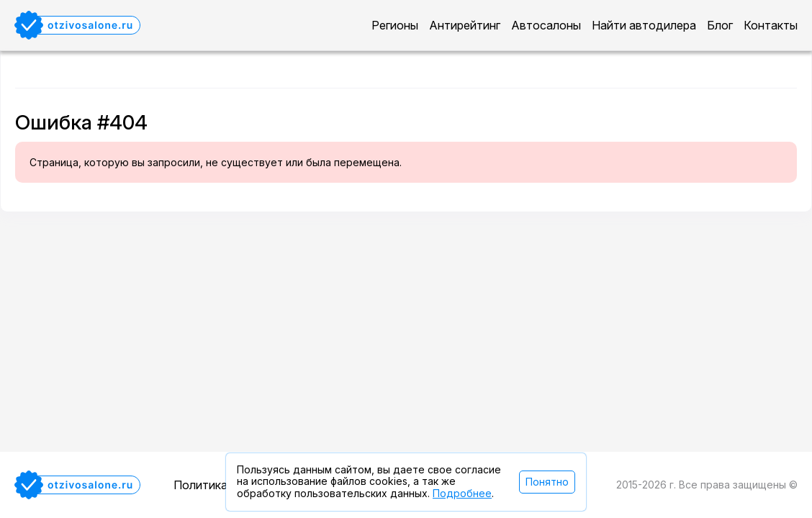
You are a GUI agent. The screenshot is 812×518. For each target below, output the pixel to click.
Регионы (395, 25)
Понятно (547, 482)
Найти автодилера (644, 25)
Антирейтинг (465, 25)
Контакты (771, 25)
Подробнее (462, 493)
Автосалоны (546, 25)
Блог (720, 25)
